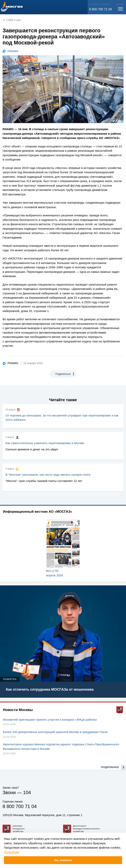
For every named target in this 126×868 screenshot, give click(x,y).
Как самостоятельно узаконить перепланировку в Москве (45, 443)
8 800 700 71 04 (100, 9)
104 (27, 792)
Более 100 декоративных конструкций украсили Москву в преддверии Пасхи (55, 732)
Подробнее (12, 852)
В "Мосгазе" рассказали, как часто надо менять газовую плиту (48, 475)
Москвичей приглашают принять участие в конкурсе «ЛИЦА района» (50, 720)
